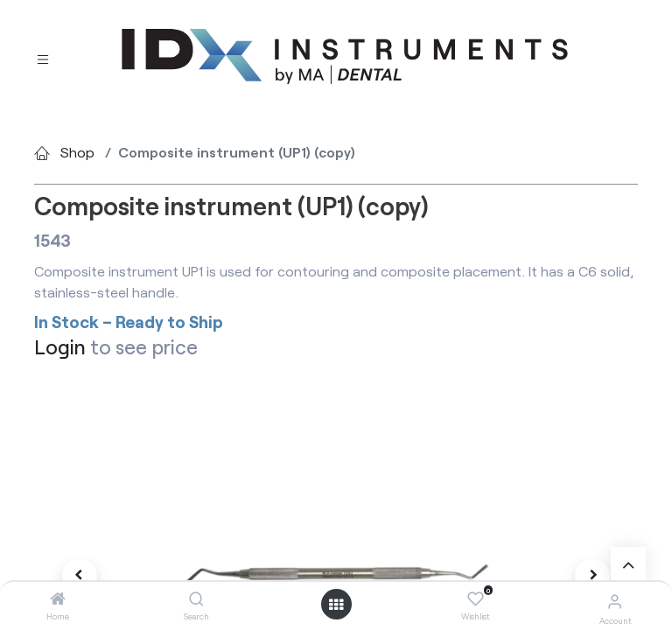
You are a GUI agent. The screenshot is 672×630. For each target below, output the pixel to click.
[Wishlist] (476, 599)
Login (60, 346)
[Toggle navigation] (43, 57)
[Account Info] (615, 601)
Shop (77, 152)
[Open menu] (336, 605)
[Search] (196, 599)
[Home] (58, 599)
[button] (80, 576)
